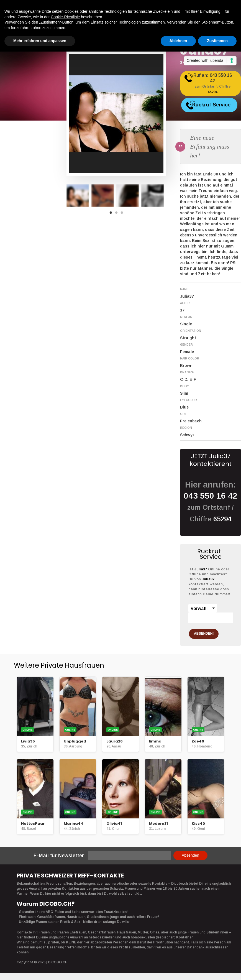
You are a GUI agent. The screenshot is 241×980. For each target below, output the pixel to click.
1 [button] (112, 214)
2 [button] (118, 214)
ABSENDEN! (210, 632)
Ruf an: (215, 86)
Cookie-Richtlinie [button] (65, 17)
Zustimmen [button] (217, 41)
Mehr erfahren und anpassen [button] (40, 41)
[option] (78, 196)
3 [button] (123, 214)
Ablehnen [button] (178, 41)
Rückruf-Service (217, 107)
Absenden (190, 854)
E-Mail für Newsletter (59, 854)
